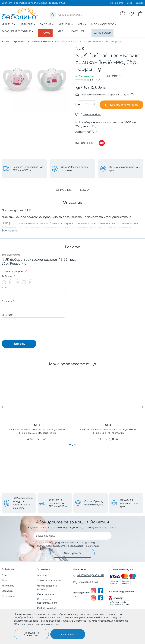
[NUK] (102, 140)
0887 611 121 (98, 576)
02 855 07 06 (84, 576)
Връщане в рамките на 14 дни (129, 502)
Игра (81, 24)
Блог (129, 3)
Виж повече (10, 228)
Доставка (43, 575)
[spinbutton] (87, 103)
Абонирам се (73, 553)
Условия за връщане (49, 581)
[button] (94, 103)
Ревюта (84, 187)
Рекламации (9, 596)
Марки (63, 31)
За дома (46, 24)
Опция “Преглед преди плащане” (94, 502)
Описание (64, 187)
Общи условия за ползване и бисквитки (38, 624)
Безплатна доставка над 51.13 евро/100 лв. (58, 502)
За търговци (105, 31)
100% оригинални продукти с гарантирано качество (23, 502)
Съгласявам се (68, 634)
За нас (140, 3)
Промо (46, 31)
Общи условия (46, 594)
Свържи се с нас (88, 582)
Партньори (80, 31)
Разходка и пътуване (16, 31)
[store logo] (20, 13)
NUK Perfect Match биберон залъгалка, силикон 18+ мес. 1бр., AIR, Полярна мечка (37, 429)
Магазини (7, 591)
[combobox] (72, 15)
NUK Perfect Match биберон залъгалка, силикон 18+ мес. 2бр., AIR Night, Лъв (108, 429)
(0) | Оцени (97, 78)
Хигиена (65, 24)
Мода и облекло (103, 24)
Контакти (116, 3)
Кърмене (27, 24)
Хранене (7, 24)
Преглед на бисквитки (31, 634)
